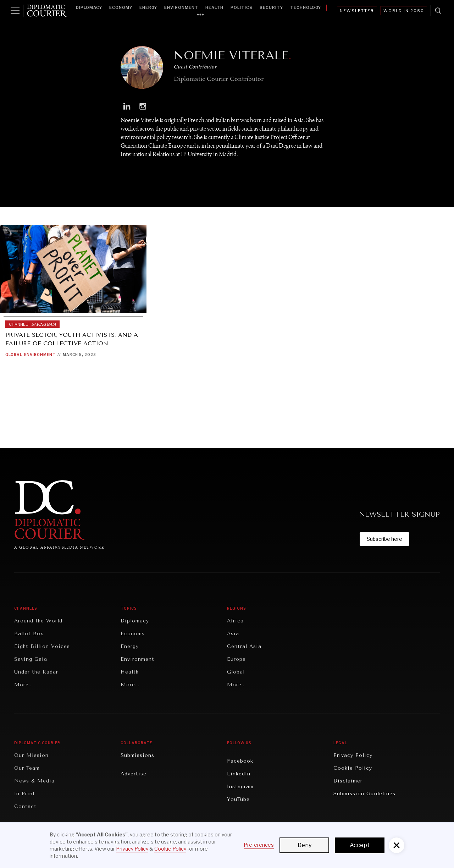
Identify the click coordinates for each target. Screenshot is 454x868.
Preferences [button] (259, 845)
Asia (233, 634)
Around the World (38, 621)
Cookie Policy (353, 768)
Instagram (240, 787)
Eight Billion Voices (42, 646)
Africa (235, 621)
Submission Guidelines (364, 794)
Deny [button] (304, 845)
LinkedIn (239, 774)
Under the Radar (36, 672)
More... (24, 685)
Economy (121, 7)
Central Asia (244, 646)
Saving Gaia (31, 659)
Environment (181, 7)
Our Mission (31, 755)
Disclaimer (348, 781)
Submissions (137, 755)
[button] (397, 845)
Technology (306, 7)
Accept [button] (360, 845)
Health (214, 7)
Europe (236, 659)
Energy (148, 7)
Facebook (240, 761)
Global (14, 355)
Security (271, 7)
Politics (242, 7)
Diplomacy (89, 7)
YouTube (238, 799)
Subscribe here (384, 539)
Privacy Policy (353, 755)
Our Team (27, 768)
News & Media (34, 781)
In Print (25, 794)
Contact (25, 806)
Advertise (134, 774)
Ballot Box (29, 634)
